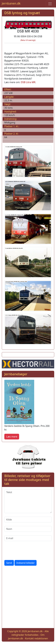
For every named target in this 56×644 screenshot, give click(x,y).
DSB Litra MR (28, 82)
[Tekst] (28, 501)
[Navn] (28, 529)
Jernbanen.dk (11, 3)
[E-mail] (28, 538)
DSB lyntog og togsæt (22, 13)
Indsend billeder (26, 563)
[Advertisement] (28, 597)
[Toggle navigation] (50, 4)
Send (9, 563)
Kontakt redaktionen (36, 638)
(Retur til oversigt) (28, 40)
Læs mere (12, 437)
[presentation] (27, 551)
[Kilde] (28, 520)
